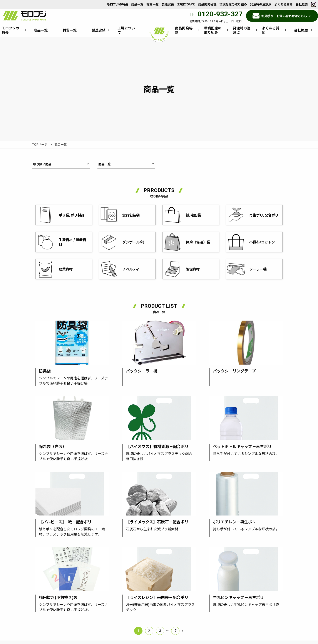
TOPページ (40, 144)
